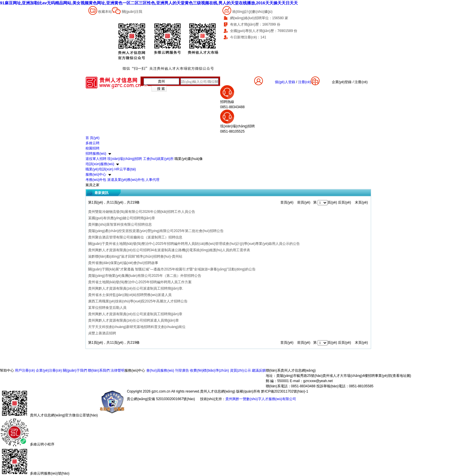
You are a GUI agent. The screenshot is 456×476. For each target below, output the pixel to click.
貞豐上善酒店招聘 (102, 333)
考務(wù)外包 (96, 180)
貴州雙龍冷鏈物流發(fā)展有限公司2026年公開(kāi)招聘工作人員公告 (142, 212)
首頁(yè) (287, 202)
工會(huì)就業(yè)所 (158, 159)
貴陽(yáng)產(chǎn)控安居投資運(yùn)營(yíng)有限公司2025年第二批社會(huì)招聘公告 (156, 231)
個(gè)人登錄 (285, 82)
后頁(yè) (344, 202)
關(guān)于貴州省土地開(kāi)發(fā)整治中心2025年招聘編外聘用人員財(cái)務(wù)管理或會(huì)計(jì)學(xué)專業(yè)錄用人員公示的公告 (194, 244)
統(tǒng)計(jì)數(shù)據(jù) (252, 12)
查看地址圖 (401, 376)
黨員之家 (92, 185)
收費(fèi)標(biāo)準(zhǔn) (209, 370)
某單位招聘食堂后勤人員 (107, 308)
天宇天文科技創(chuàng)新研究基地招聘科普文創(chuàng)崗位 (137, 327)
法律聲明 (117, 370)
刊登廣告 (182, 370)
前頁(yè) (304, 202)
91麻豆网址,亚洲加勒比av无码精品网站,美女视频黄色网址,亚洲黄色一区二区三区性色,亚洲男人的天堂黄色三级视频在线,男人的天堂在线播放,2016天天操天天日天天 (149, 3)
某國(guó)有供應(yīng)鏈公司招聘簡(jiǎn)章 (122, 218)
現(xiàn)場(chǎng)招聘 (125, 159)
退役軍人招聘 (96, 159)
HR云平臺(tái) (125, 169)
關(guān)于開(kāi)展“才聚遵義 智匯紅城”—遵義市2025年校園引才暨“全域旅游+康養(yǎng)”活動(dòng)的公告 (172, 269)
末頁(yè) (361, 202)
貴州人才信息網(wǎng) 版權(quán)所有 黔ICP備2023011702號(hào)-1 (254, 391)
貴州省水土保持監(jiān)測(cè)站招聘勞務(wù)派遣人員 (130, 295)
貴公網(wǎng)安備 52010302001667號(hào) (161, 399)
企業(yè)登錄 (342, 82)
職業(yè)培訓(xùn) (99, 169)
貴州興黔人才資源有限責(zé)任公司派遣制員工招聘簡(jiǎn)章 (135, 314)
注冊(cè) (361, 82)
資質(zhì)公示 (241, 370)
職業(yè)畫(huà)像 (189, 159)
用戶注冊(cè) (25, 370)
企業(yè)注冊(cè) (49, 370)
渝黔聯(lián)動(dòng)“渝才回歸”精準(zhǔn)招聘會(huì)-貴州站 (135, 256)
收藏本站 (105, 12)
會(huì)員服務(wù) (160, 370)
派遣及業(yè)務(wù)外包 (126, 180)
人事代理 (152, 180)
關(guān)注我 (132, 12)
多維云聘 (92, 143)
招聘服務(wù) (96, 154)
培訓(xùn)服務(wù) (100, 164)
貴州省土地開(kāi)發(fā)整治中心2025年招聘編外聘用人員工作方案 (140, 282)
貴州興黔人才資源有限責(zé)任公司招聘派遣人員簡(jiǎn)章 (133, 320)
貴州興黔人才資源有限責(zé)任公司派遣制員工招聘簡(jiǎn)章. (136, 288)
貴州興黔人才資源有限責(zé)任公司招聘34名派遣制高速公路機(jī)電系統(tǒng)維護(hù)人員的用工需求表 (169, 250)
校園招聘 (92, 148)
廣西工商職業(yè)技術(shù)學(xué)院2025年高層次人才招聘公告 (138, 301)
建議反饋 (259, 370)
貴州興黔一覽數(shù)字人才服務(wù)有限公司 (261, 399)
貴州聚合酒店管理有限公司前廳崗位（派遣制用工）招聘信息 (135, 237)
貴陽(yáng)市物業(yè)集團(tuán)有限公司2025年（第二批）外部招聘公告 (145, 276)
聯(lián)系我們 (99, 370)
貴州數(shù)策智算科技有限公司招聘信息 (120, 224)
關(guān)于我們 (75, 370)
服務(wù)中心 (96, 174)
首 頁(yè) (92, 138)
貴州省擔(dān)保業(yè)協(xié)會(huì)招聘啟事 (123, 263)
